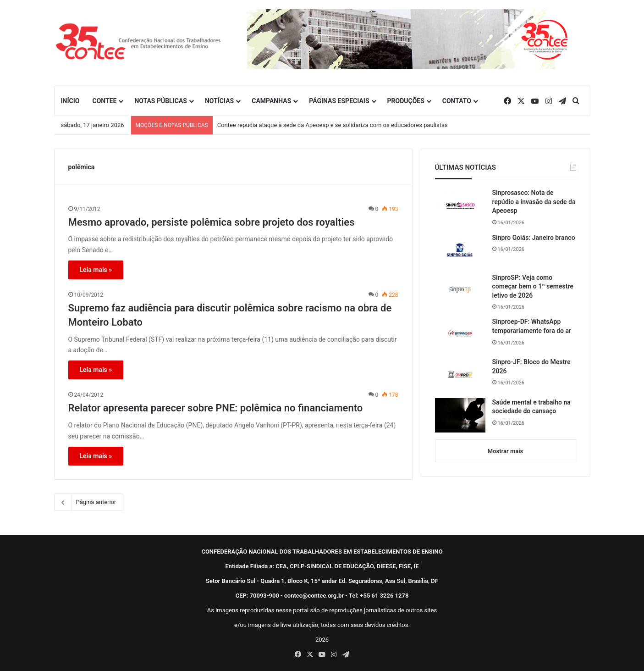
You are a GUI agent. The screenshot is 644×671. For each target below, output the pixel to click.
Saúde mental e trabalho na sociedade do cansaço (531, 407)
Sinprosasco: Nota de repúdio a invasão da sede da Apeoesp (534, 202)
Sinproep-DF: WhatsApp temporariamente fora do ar (532, 326)
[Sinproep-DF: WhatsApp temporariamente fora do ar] (460, 334)
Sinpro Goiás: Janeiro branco (534, 238)
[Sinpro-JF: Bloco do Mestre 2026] (460, 375)
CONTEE (104, 101)
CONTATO (457, 101)
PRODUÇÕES (406, 101)
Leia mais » (96, 270)
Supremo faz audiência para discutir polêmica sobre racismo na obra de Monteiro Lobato (230, 315)
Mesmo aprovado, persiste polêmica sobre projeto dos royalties (212, 222)
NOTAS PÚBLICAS (161, 101)
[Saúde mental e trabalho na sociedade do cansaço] (460, 415)
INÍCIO (70, 101)
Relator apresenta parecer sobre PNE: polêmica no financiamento (216, 408)
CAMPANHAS (271, 101)
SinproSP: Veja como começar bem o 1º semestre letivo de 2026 (533, 286)
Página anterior (89, 502)
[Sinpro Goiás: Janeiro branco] (460, 250)
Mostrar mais (505, 451)
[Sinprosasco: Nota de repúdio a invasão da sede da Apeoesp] (460, 206)
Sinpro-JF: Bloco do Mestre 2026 (531, 366)
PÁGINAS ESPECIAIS (339, 101)
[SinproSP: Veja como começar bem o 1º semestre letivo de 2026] (460, 290)
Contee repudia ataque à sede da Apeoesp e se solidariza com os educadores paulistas (333, 125)
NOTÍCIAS (219, 101)
